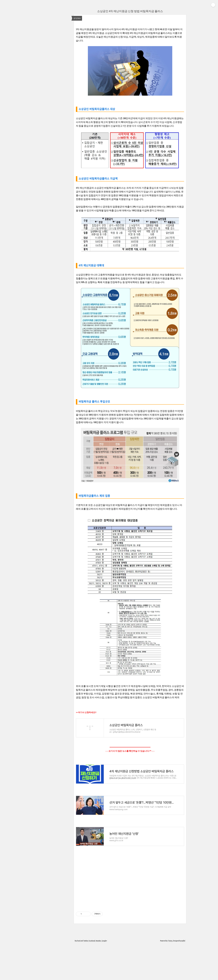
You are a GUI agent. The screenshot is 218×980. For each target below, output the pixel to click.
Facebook (92, 976)
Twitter (86, 976)
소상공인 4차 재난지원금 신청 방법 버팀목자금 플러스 (130, 11)
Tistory (170, 976)
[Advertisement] (130, 916)
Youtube (98, 976)
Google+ (104, 976)
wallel (183, 976)
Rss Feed (78, 976)
